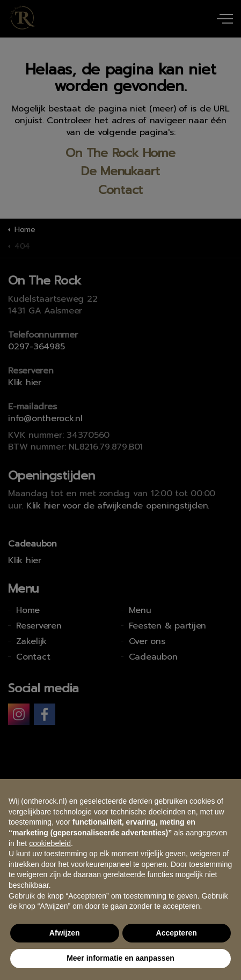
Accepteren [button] (177, 933)
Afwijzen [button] (65, 933)
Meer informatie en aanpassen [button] (120, 958)
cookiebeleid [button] (50, 843)
